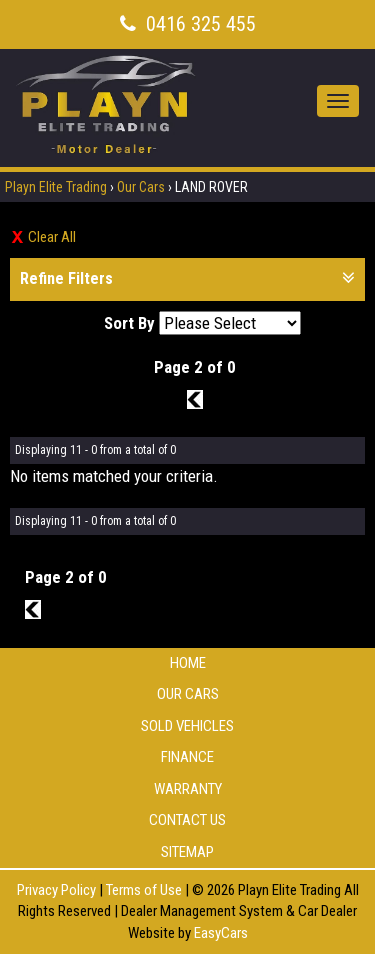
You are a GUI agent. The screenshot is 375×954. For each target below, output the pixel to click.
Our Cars (141, 187)
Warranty (188, 789)
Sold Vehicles (187, 726)
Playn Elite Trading (56, 187)
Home (188, 663)
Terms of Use (145, 890)
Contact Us (187, 820)
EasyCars (221, 933)
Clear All (52, 237)
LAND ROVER (211, 187)
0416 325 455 (201, 24)
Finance (187, 757)
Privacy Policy (58, 890)
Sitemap (187, 852)
